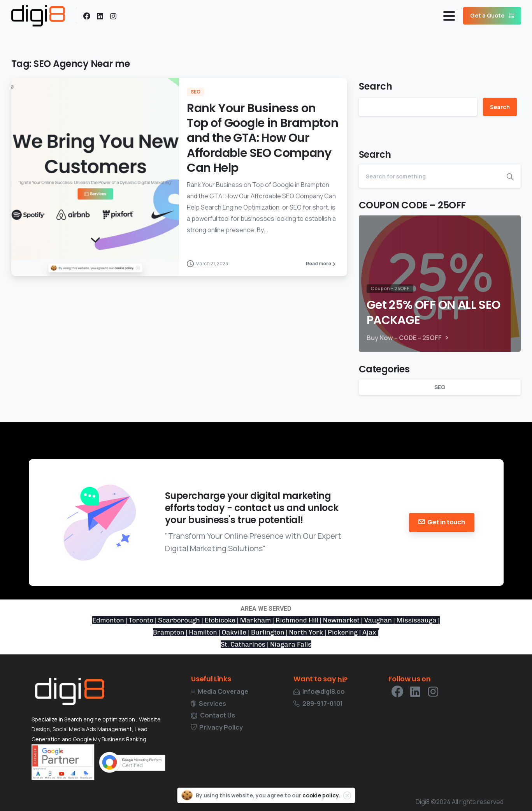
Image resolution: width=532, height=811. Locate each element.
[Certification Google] (63, 762)
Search (376, 86)
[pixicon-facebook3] (397, 696)
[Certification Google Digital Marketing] (132, 762)
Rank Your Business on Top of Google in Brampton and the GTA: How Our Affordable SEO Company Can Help (262, 138)
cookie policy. (321, 795)
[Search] (429, 176)
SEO (440, 387)
